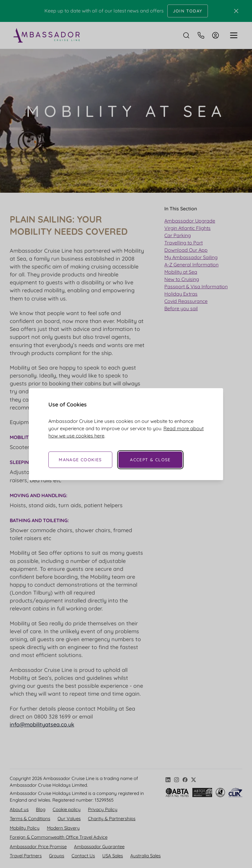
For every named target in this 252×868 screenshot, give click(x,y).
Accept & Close (150, 460)
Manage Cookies (80, 460)
